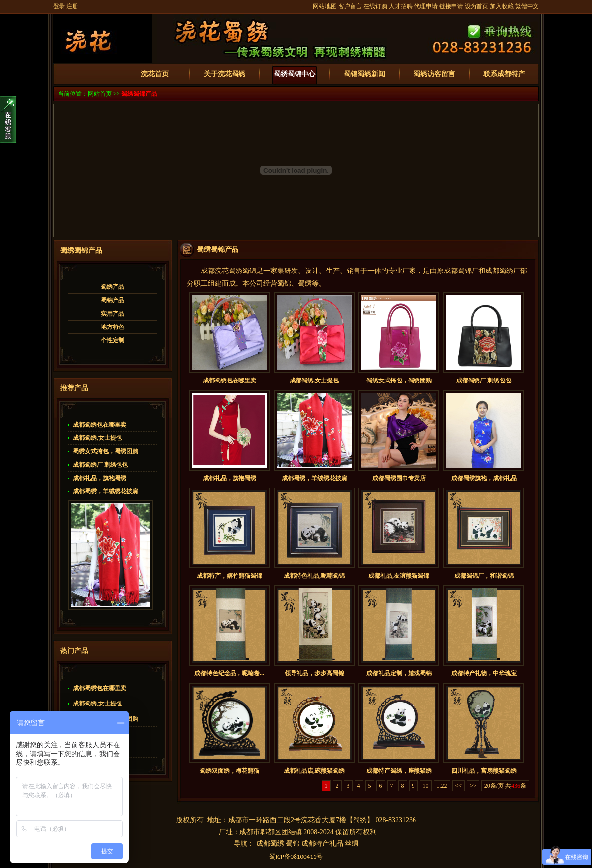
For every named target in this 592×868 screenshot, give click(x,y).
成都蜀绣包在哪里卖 (100, 425)
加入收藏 (502, 6)
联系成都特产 (504, 74)
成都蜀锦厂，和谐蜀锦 (484, 576)
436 (516, 786)
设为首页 (476, 6)
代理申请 (426, 6)
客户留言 (350, 6)
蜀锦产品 (113, 300)
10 (426, 786)
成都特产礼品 (322, 843)
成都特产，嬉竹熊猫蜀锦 (230, 576)
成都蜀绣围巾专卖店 (399, 478)
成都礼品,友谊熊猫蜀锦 (399, 576)
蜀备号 (296, 856)
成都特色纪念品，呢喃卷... (229, 673)
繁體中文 (527, 6)
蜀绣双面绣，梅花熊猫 (230, 771)
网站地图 (325, 6)
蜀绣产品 (113, 287)
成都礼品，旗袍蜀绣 (100, 478)
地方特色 (113, 327)
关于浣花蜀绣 (225, 74)
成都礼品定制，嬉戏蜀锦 (399, 673)
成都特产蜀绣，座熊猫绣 (399, 771)
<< (459, 786)
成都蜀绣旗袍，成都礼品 (484, 478)
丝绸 (352, 843)
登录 (59, 6)
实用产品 (113, 314)
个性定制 (113, 340)
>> (473, 786)
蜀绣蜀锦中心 (295, 74)
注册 (72, 6)
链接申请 (451, 6)
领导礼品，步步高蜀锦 (314, 673)
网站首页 (100, 94)
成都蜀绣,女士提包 (97, 438)
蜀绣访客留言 (434, 74)
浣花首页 (155, 74)
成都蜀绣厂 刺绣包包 (100, 465)
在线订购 (375, 6)
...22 (442, 786)
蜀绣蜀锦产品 (139, 94)
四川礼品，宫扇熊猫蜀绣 (484, 771)
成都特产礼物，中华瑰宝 (484, 673)
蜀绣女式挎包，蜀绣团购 (106, 451)
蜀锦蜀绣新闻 (364, 74)
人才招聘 (401, 6)
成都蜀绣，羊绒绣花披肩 (106, 491)
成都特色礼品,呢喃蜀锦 (314, 576)
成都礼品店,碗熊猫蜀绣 (314, 771)
